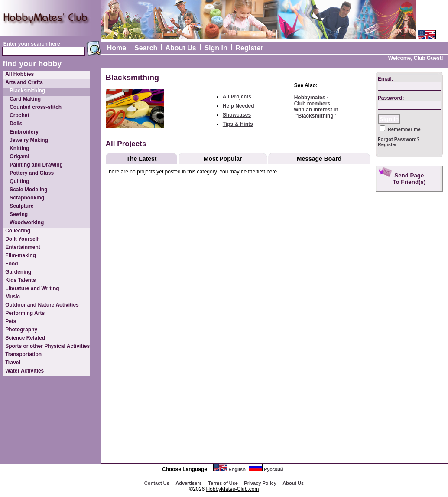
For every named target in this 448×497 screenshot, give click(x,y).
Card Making (25, 99)
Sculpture (21, 206)
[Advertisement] (410, 332)
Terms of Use (223, 483)
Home (117, 48)
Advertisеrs (189, 483)
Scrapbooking (27, 198)
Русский (273, 469)
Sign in (216, 48)
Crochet (19, 115)
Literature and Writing (32, 288)
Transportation (23, 354)
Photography (21, 330)
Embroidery (24, 132)
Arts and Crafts (24, 82)
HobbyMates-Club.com (232, 489)
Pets (11, 321)
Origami (19, 157)
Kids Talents (20, 280)
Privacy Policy (260, 483)
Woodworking (27, 222)
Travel (13, 363)
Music (13, 297)
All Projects (237, 97)
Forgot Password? (399, 139)
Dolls (16, 124)
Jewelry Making (29, 140)
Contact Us (157, 483)
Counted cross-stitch (36, 107)
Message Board (319, 159)
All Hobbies (19, 74)
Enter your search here (32, 44)
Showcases (237, 115)
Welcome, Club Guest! (416, 58)
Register (250, 48)
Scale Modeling (28, 190)
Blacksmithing (27, 91)
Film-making (21, 255)
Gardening (18, 272)
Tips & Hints (238, 124)
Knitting (19, 148)
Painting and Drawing (36, 165)
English (237, 469)
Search (146, 48)
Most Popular (223, 159)
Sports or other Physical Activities (47, 346)
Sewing (19, 214)
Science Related (25, 338)
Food (11, 264)
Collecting (18, 231)
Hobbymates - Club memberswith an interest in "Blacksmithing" (316, 107)
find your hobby (32, 64)
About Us (181, 48)
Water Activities (24, 371)
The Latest (141, 159)
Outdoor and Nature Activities (42, 305)
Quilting (19, 181)
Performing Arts (25, 313)
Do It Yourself (22, 239)
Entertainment (23, 247)
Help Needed (239, 106)
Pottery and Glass (32, 173)
